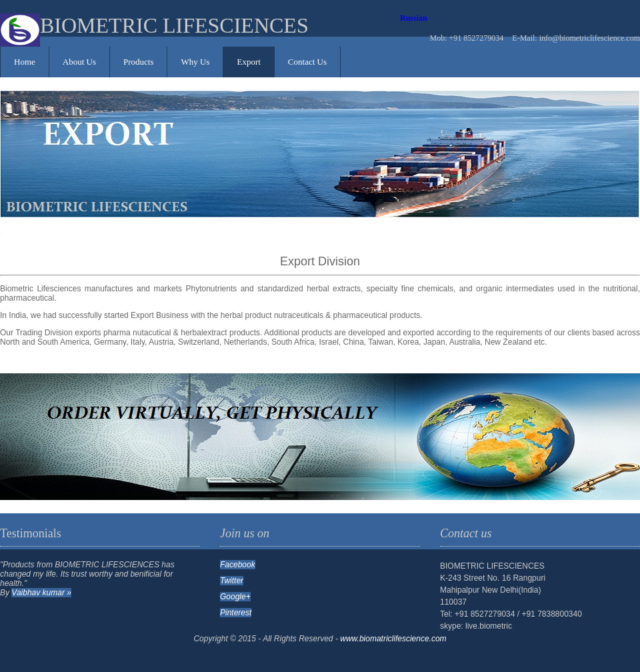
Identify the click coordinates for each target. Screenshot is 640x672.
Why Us (195, 62)
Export (248, 62)
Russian (414, 18)
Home (25, 62)
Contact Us (307, 62)
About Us (79, 62)
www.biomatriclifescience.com (393, 639)
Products (139, 62)
